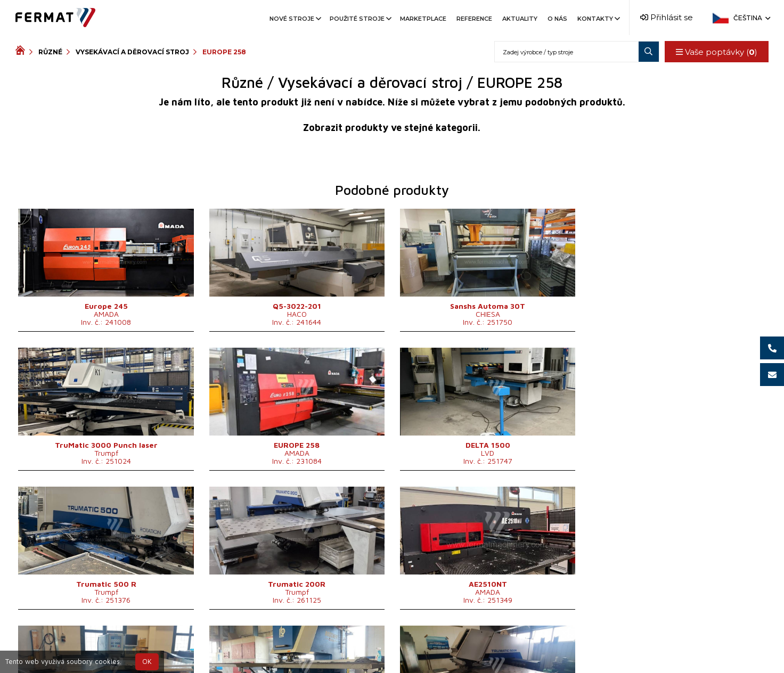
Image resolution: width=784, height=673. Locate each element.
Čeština (751, 18)
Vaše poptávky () (717, 52)
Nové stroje (295, 19)
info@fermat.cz (392, 656)
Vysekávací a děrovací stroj (132, 52)
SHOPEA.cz (96, 643)
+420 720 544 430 (348, 643)
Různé (50, 52)
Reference (474, 19)
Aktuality (520, 19)
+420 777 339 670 (436, 643)
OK (147, 662)
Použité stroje (360, 19)
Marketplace (423, 19)
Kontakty (598, 19)
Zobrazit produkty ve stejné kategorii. (392, 128)
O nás (557, 19)
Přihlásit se (667, 17)
